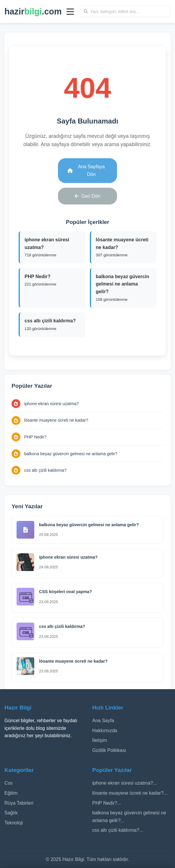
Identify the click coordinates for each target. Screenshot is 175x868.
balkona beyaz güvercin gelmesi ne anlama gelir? (71, 454)
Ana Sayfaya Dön (86, 170)
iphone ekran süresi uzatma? (52, 404)
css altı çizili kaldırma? (45, 470)
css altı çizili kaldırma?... (118, 830)
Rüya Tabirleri (19, 803)
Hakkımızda (105, 731)
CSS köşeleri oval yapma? (65, 592)
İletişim (100, 740)
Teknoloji (14, 823)
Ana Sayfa (103, 721)
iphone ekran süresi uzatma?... (125, 783)
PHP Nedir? (35, 437)
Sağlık (11, 813)
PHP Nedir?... (107, 803)
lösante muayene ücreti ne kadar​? (56, 420)
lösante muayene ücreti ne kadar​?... (130, 793)
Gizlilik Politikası (109, 750)
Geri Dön (87, 195)
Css (9, 783)
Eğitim (11, 793)
